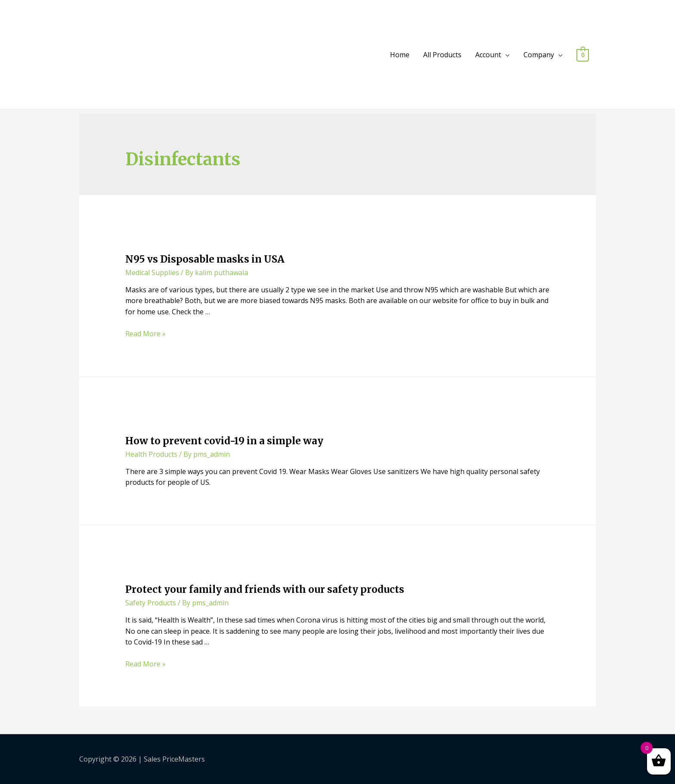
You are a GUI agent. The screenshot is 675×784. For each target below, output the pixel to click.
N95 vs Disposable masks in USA (205, 259)
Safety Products (151, 603)
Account (488, 55)
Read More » (146, 334)
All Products (442, 55)
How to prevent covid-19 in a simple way (224, 441)
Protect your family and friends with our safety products (265, 589)
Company (539, 55)
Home (400, 55)
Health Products (151, 454)
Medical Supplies (152, 273)
